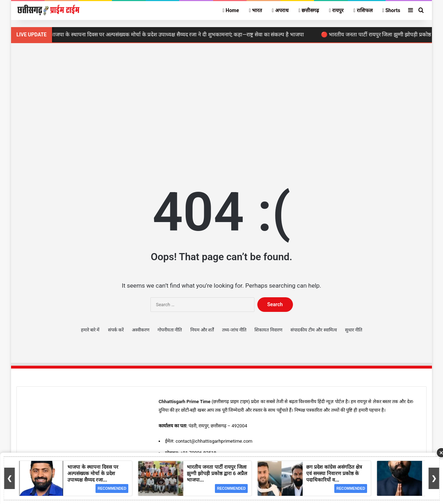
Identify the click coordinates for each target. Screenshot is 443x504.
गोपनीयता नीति (170, 330)
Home (231, 10)
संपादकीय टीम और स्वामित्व (314, 330)
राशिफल (363, 10)
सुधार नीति (354, 330)
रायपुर (336, 10)
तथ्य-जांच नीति (234, 330)
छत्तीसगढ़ (309, 10)
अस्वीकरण (141, 330)
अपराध (280, 10)
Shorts (391, 10)
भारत (256, 10)
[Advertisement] (221, 104)
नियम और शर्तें (202, 330)
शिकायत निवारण (268, 330)
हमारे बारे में (90, 330)
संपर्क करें (116, 330)
